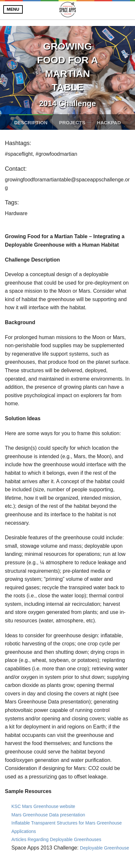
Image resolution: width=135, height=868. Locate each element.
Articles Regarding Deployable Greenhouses (56, 839)
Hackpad (109, 122)
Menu (13, 9)
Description (31, 122)
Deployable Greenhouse (105, 848)
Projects (72, 122)
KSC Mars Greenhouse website (43, 806)
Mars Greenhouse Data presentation (48, 815)
